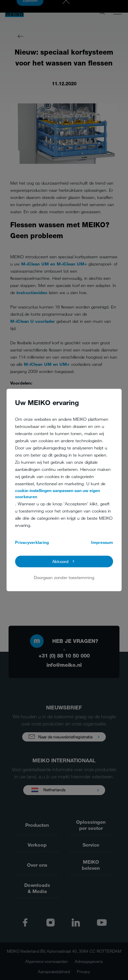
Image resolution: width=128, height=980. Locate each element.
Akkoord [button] (60, 562)
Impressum (102, 542)
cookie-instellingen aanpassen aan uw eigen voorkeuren (58, 493)
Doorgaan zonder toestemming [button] (64, 577)
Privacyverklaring (32, 542)
